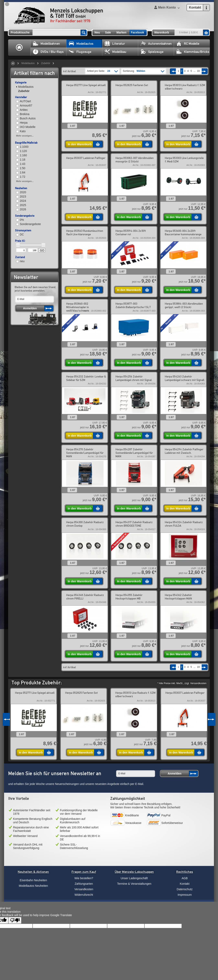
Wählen (141, 71)
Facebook (137, 32)
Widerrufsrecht (84, 895)
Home (19, 48)
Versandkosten (84, 889)
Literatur (115, 44)
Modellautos (81, 44)
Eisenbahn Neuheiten (33, 880)
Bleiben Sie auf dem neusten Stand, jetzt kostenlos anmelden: (35, 289)
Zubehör (46, 63)
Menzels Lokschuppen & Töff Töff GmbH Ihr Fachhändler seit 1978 (58, 16)
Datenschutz (185, 889)
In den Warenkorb (80, 144)
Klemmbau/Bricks (193, 52)
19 (198, 71)
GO (42, 250)
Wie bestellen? (84, 878)
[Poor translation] (15, 920)
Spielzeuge (152, 52)
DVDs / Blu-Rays (48, 52)
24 (109, 71)
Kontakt (185, 884)
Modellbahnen (46, 44)
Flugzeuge (80, 52)
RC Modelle (188, 44)
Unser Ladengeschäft (134, 878)
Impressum (185, 895)
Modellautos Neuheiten (33, 886)
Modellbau (116, 52)
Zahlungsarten (84, 884)
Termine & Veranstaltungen (134, 884)
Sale (108, 32)
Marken (121, 32)
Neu (97, 32)
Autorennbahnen (156, 44)
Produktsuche (20, 32)
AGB (185, 878)
